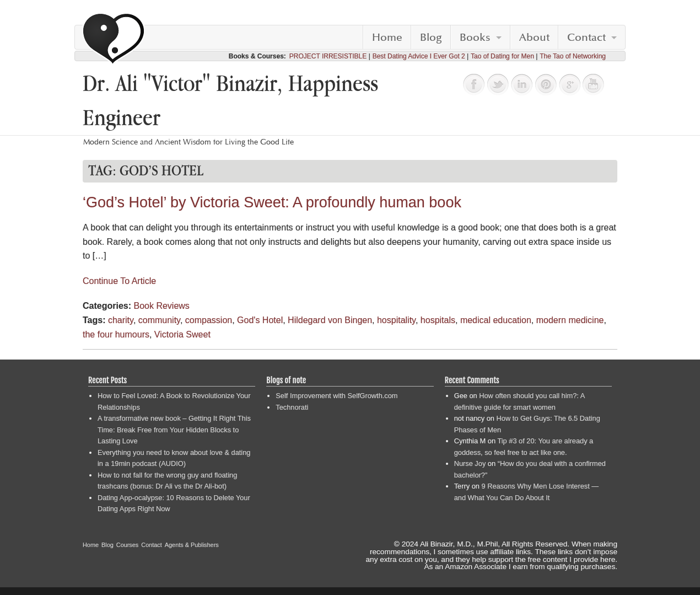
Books (475, 37)
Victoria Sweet (182, 334)
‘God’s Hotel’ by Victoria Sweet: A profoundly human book (272, 202)
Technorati (292, 407)
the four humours (116, 334)
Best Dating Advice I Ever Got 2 (419, 56)
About (534, 37)
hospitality (396, 320)
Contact (586, 37)
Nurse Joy (470, 463)
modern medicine (570, 320)
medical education (496, 320)
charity (121, 320)
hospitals (438, 320)
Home (387, 37)
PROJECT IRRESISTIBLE (328, 56)
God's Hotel (260, 320)
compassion (209, 320)
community (159, 320)
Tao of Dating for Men (502, 56)
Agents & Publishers (192, 545)
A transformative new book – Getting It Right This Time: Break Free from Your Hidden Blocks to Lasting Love (174, 430)
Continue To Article (119, 281)
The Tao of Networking (573, 56)
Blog (431, 37)
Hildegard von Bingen (330, 320)
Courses (128, 545)
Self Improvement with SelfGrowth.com (336, 396)
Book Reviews (161, 306)
